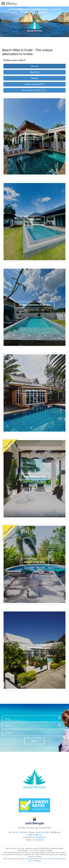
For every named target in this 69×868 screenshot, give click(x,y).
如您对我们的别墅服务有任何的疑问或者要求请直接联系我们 (28, 9)
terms (44, 859)
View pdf (30, 859)
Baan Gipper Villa (34, 134)
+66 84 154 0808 (42, 832)
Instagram (39, 840)
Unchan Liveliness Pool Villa (35, 305)
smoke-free (53, 859)
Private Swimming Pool (35, 84)
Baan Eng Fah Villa (35, 562)
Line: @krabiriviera (39, 837)
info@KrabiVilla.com (34, 835)
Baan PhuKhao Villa (34, 476)
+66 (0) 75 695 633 (19, 832)
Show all (34, 66)
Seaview (34, 78)
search (35, 741)
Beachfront (35, 72)
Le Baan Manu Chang (35, 391)
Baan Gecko (34, 648)
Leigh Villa (34, 219)
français (41, 12)
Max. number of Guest (35, 90)
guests (8, 733)
